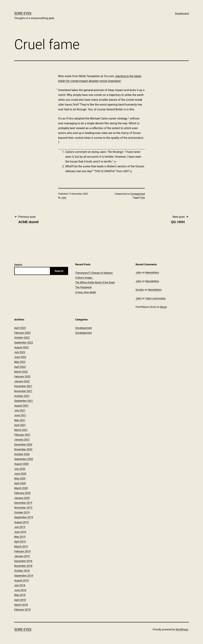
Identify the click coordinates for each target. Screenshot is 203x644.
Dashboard (182, 14)
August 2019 (21, 522)
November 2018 (23, 566)
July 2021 (20, 410)
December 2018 (23, 561)
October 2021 (22, 396)
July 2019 (20, 527)
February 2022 (22, 376)
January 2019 (22, 556)
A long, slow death (86, 292)
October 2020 (22, 454)
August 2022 (21, 347)
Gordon (140, 290)
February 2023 (22, 333)
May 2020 (20, 478)
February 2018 (22, 610)
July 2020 (20, 469)
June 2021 (20, 415)
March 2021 (21, 430)
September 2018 (24, 576)
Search (18, 265)
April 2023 (20, 328)
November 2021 (23, 391)
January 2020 (22, 498)
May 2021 (20, 420)
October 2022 (22, 338)
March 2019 (21, 546)
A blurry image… (84, 278)
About (163, 307)
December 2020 (23, 445)
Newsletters (152, 272)
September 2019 (24, 517)
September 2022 (24, 343)
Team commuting (155, 298)
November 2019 (23, 508)
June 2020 (20, 474)
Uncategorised (83, 328)
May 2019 (20, 537)
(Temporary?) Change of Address (94, 273)
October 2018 (22, 571)
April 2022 (20, 367)
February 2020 (22, 493)
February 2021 (22, 435)
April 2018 (20, 600)
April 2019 (20, 542)
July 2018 (20, 585)
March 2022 (21, 372)
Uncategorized (138, 194)
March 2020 (21, 488)
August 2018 (21, 580)
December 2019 (23, 503)
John (64, 198)
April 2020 (20, 483)
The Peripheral (83, 287)
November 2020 (23, 449)
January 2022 (22, 381)
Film (143, 198)
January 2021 (22, 440)
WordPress (182, 629)
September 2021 (24, 401)
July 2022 (20, 352)
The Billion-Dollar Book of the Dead (95, 282)
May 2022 (20, 362)
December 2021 (23, 386)
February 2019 (22, 551)
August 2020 (21, 464)
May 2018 (20, 595)
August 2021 (21, 406)
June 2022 (20, 357)
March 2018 (21, 605)
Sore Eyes (23, 13)
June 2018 (20, 590)
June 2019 (20, 532)
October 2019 (22, 512)
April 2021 (20, 425)
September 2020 (24, 459)
